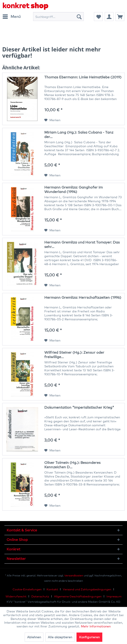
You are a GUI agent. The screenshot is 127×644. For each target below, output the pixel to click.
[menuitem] (11, 17)
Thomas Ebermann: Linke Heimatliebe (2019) (83, 77)
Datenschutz (40, 596)
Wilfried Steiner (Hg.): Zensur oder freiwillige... (74, 355)
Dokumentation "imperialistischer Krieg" (79, 407)
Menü (12, 16)
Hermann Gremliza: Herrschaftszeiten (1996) (83, 297)
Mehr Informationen (96, 626)
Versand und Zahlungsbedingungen (87, 589)
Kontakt (52, 589)
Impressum (114, 596)
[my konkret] (109, 17)
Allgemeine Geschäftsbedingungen (78, 596)
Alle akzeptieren (60, 637)
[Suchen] (79, 17)
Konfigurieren (89, 637)
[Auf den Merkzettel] (52, 120)
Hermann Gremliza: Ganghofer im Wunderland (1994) (74, 190)
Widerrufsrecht (16, 596)
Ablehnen (34, 637)
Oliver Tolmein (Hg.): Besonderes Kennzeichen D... (72, 465)
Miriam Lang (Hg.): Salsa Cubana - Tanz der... (79, 135)
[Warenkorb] (120, 17)
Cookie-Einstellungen (27, 589)
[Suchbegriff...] (58, 17)
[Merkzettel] (98, 17)
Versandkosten (74, 576)
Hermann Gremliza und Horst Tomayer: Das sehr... (82, 245)
